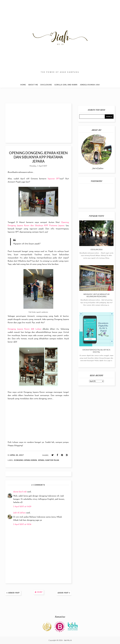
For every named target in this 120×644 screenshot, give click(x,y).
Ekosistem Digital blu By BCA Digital (96, 351)
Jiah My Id (68, 640)
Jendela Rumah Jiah (90, 85)
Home (23, 85)
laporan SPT (54, 179)
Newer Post (14, 593)
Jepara (41, 460)
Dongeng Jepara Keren (26, 460)
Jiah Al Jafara (19, 513)
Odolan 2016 (96, 249)
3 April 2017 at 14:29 (22, 507)
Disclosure (46, 85)
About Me (33, 85)
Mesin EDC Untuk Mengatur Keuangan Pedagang (96, 295)
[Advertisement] (38, 123)
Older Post (63, 593)
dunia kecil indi (20, 492)
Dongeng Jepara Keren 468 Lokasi (25, 329)
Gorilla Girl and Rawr (66, 85)
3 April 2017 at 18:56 (22, 524)
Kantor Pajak (52, 460)
